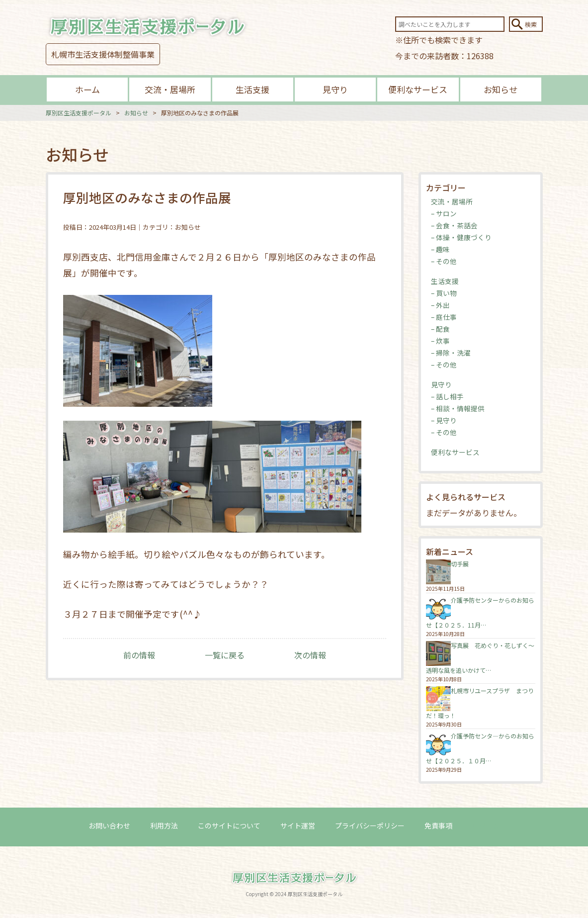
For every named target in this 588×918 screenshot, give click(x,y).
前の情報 (139, 655)
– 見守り (444, 420)
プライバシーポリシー (370, 826)
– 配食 (440, 329)
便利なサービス (418, 89)
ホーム (87, 89)
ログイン (486, 826)
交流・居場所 (170, 89)
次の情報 (310, 655)
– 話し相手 (447, 396)
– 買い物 (444, 293)
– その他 (444, 261)
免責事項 (438, 826)
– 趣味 (440, 249)
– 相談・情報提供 (458, 408)
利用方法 (164, 826)
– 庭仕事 (444, 317)
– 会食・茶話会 (454, 225)
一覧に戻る (225, 655)
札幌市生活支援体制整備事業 (103, 54)
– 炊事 (440, 341)
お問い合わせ (109, 826)
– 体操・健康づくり (461, 237)
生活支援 (252, 89)
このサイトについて (229, 826)
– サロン (444, 213)
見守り (335, 89)
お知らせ (501, 89)
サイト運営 (298, 826)
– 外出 (440, 305)
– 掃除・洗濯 (451, 353)
